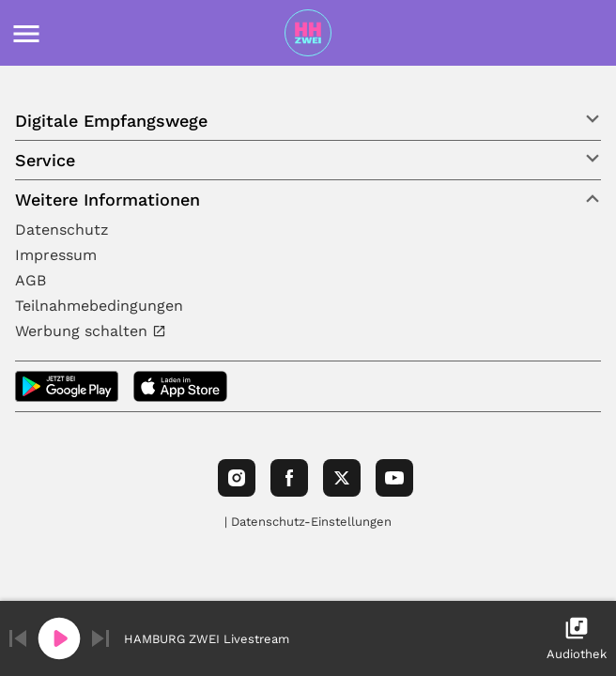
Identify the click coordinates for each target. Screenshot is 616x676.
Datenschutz (62, 230)
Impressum (56, 255)
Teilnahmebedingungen (99, 306)
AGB (31, 280)
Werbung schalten (84, 331)
